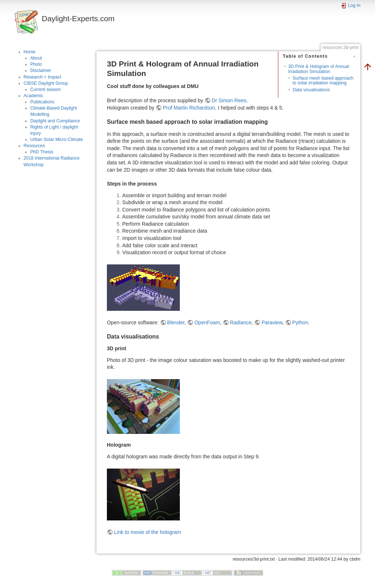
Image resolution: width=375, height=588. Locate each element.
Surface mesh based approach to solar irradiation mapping (323, 81)
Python (300, 322)
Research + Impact (42, 77)
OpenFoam (207, 322)
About (36, 58)
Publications (42, 102)
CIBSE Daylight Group (46, 83)
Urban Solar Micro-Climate (57, 140)
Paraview (272, 322)
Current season (46, 89)
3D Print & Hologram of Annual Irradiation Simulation (319, 69)
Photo (36, 64)
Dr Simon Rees (229, 100)
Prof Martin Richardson (189, 108)
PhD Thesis (42, 152)
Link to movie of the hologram (148, 532)
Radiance (241, 322)
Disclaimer (41, 70)
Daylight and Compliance (55, 121)
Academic (34, 96)
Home (30, 52)
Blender (176, 322)
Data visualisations (311, 90)
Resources (34, 146)
